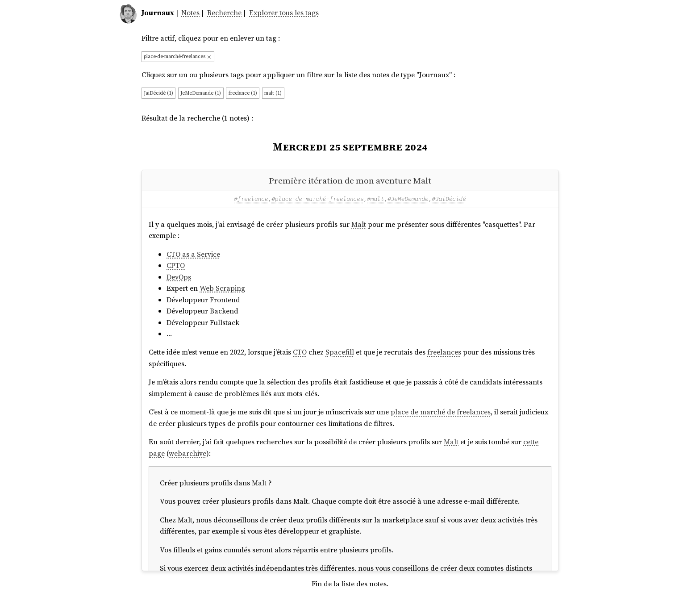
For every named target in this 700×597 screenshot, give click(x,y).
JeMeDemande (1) (201, 93)
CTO (300, 352)
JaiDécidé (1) (158, 93)
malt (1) (273, 93)
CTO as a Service (193, 254)
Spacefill (340, 352)
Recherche (224, 13)
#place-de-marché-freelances (317, 199)
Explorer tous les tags (284, 13)
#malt (375, 199)
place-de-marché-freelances (178, 56)
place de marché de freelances (441, 412)
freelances (444, 352)
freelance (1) (243, 93)
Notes (190, 13)
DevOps (179, 277)
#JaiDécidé (449, 199)
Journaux (158, 13)
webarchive (187, 453)
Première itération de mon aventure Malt (350, 180)
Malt (359, 224)
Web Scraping (222, 288)
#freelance (251, 199)
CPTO (176, 265)
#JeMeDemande (408, 199)
